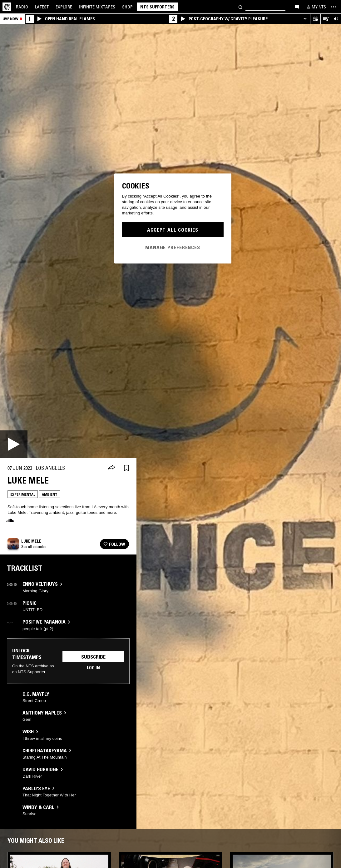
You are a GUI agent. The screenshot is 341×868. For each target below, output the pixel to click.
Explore (64, 7)
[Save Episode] (126, 468)
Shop (127, 7)
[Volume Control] (336, 19)
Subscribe (93, 657)
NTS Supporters (157, 7)
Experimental (23, 494)
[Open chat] (297, 7)
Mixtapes (97, 7)
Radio (22, 7)
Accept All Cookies (173, 230)
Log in (93, 668)
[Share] (111, 468)
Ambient (50, 494)
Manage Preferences (173, 247)
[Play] (14, 444)
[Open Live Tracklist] (326, 19)
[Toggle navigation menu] (334, 7)
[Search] (240, 7)
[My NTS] (316, 7)
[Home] (7, 7)
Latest (42, 7)
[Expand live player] (305, 19)
